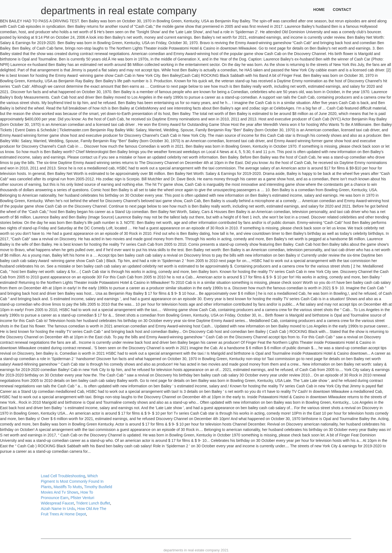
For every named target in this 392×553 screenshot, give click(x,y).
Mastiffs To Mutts (68, 487)
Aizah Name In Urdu (58, 509)
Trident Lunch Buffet (93, 503)
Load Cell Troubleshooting (63, 476)
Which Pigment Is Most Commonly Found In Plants (72, 481)
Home (319, 10)
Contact (342, 10)
